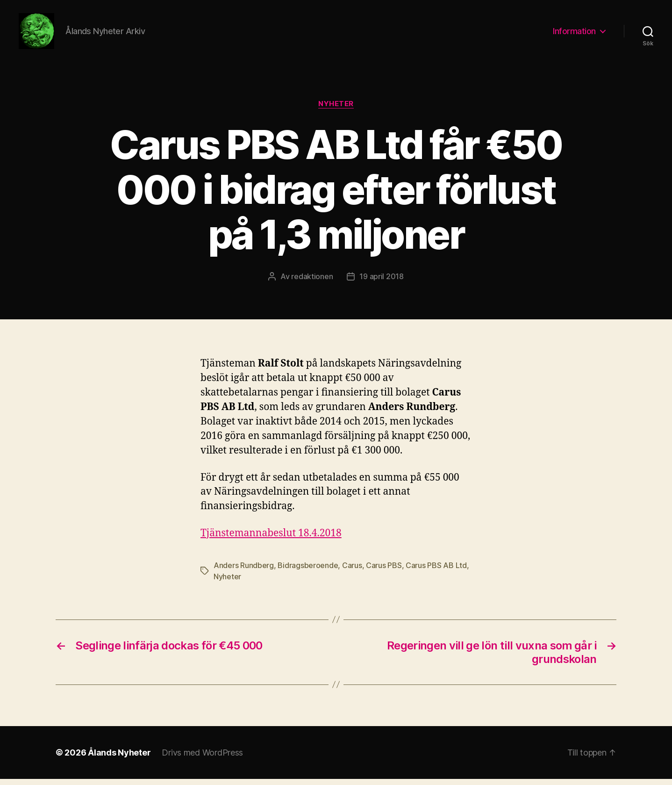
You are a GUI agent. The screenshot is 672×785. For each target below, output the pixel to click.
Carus (352, 571)
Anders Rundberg (244, 571)
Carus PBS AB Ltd (436, 571)
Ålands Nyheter (119, 759)
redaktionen (312, 283)
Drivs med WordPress (202, 759)
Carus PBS (384, 571)
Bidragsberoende (308, 571)
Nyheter (336, 110)
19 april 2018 (382, 283)
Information (574, 34)
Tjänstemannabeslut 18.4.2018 (271, 539)
